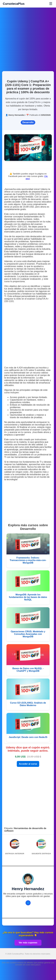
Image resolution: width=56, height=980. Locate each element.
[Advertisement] (28, 38)
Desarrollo (28, 122)
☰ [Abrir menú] (51, 4)
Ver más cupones (28, 943)
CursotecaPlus (14, 4)
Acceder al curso (28, 764)
